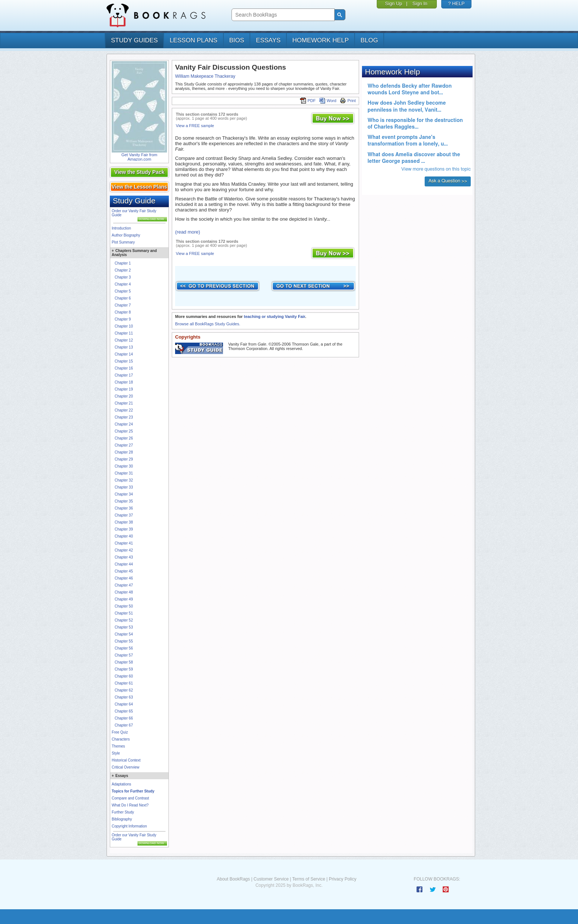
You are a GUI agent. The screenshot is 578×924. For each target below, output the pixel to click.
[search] (282, 15)
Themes (118, 746)
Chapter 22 (124, 410)
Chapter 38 (124, 522)
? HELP (457, 3)
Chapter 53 (124, 627)
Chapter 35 (124, 501)
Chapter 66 (124, 718)
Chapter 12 (124, 340)
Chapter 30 (124, 466)
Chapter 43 (124, 557)
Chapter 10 (124, 326)
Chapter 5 (123, 291)
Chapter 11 (124, 333)
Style (116, 753)
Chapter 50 (124, 606)
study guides (134, 40)
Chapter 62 (124, 690)
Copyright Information (129, 826)
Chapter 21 (124, 403)
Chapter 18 (124, 382)
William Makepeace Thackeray (205, 76)
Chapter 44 (124, 564)
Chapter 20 (124, 396)
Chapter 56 (124, 648)
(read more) (188, 232)
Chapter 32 (124, 480)
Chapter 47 (124, 585)
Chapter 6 (123, 298)
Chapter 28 (124, 452)
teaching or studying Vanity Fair (274, 316)
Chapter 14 (124, 354)
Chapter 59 (124, 669)
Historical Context (126, 760)
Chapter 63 (124, 697)
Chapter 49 (124, 599)
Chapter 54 (124, 634)
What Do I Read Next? (130, 805)
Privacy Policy (343, 879)
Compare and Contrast (130, 798)
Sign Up (394, 3)
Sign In (420, 3)
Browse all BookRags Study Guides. (208, 324)
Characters (121, 739)
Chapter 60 (124, 676)
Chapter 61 (124, 683)
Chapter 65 (124, 711)
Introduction (121, 228)
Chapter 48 (124, 592)
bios (237, 40)
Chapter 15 (124, 361)
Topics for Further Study (133, 791)
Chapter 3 (123, 277)
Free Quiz (120, 732)
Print (348, 101)
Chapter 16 (124, 368)
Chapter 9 (123, 319)
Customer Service (271, 879)
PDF (308, 101)
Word (328, 101)
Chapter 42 (124, 550)
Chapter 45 (124, 571)
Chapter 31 (124, 473)
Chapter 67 (124, 725)
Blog (369, 40)
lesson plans (193, 40)
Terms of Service (309, 879)
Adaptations (121, 784)
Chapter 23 (124, 417)
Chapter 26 (124, 438)
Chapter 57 (124, 655)
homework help (321, 40)
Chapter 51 (124, 613)
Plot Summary (123, 242)
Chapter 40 (124, 536)
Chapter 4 (123, 284)
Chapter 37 (124, 515)
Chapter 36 (124, 508)
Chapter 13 (124, 347)
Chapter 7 (123, 305)
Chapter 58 (124, 662)
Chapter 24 (124, 424)
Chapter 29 (124, 459)
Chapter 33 (124, 487)
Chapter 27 (124, 445)
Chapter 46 (124, 578)
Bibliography (122, 819)
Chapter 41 (124, 543)
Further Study (123, 812)
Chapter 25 (124, 431)
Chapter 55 (124, 641)
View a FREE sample (195, 126)
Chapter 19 (124, 389)
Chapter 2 (123, 270)
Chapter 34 (124, 494)
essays (268, 40)
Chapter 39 (124, 529)
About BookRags (233, 879)
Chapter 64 (124, 704)
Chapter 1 (123, 263)
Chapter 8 (123, 312)
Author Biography (126, 235)
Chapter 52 (124, 620)
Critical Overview (126, 767)
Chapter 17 (124, 375)
